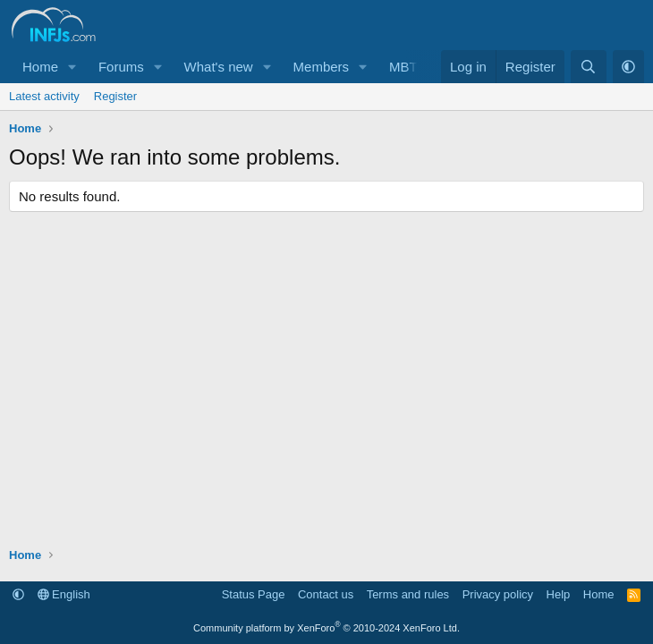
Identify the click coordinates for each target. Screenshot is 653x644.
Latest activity (44, 96)
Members (322, 67)
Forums (121, 67)
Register (115, 96)
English (64, 594)
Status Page (254, 594)
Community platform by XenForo (326, 628)
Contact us (326, 594)
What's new (219, 67)
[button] (72, 67)
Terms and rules (408, 594)
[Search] (588, 67)
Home (40, 67)
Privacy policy (498, 594)
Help (559, 594)
